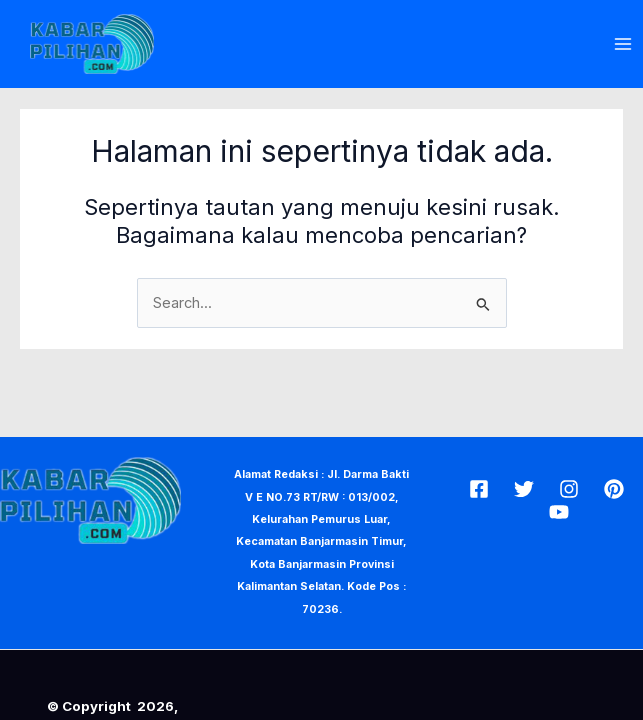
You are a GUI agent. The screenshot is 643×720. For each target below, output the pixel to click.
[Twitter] (524, 489)
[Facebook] (479, 489)
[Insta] (569, 489)
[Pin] (614, 489)
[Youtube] (559, 512)
